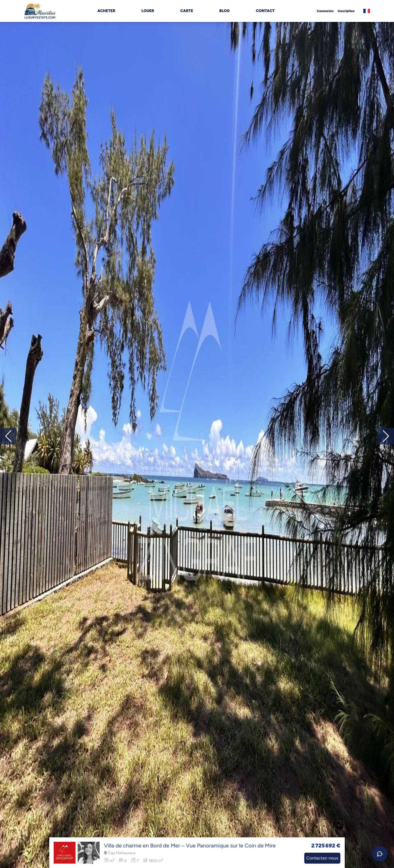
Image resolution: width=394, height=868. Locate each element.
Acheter (106, 11)
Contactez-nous (322, 858)
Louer (148, 11)
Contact (265, 11)
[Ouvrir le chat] (380, 854)
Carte (187, 11)
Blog (225, 11)
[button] (386, 436)
